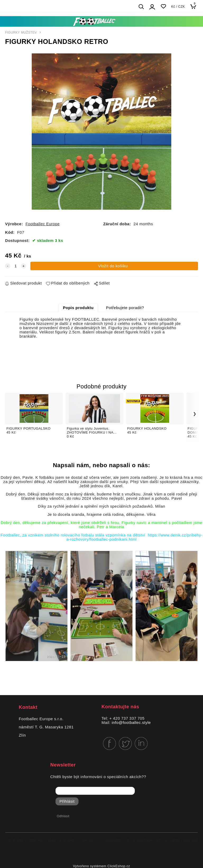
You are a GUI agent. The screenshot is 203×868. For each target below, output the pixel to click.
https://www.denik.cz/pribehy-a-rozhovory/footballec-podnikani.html (134, 537)
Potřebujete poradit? (125, 308)
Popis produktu (78, 308)
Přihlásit (67, 801)
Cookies (85, 840)
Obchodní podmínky (24, 840)
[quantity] (16, 266)
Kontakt (67, 840)
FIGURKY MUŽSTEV (21, 33)
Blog (52, 840)
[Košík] (195, 6)
